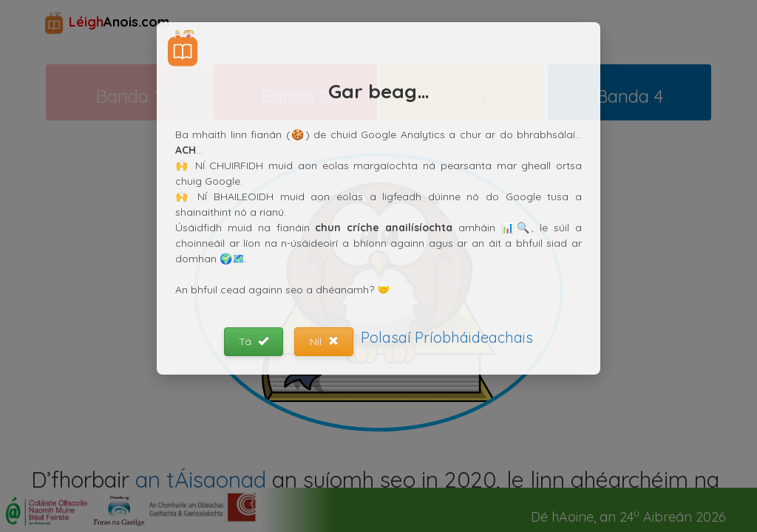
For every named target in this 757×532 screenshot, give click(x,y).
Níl (324, 341)
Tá (254, 341)
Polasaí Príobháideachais (447, 337)
